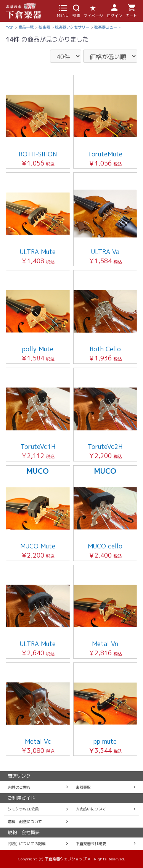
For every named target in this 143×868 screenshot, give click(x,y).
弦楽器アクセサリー (72, 27)
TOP (10, 27)
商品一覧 (26, 27)
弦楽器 (44, 27)
